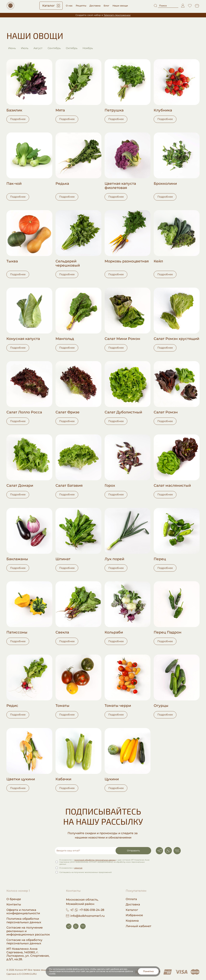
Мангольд (65, 339)
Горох (110, 486)
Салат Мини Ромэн (122, 339)
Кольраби (114, 632)
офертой (78, 868)
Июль (25, 48)
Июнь (12, 48)
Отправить (133, 851)
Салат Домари (20, 486)
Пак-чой (14, 184)
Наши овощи (120, 6)
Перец (160, 559)
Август (38, 48)
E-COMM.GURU (28, 974)
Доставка (95, 6)
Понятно (148, 971)
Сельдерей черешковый (68, 263)
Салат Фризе (68, 412)
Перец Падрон (168, 632)
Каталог (51, 6)
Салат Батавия (69, 486)
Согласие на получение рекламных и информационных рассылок (28, 931)
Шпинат (63, 559)
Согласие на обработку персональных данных (24, 942)
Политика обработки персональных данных (24, 921)
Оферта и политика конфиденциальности (23, 912)
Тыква (12, 261)
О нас (69, 6)
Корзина (132, 921)
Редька (62, 184)
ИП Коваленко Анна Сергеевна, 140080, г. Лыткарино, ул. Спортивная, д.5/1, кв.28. (28, 954)
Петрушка (114, 110)
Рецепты (81, 6)
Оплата (131, 899)
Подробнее (18, 119)
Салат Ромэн (166, 412)
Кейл (158, 261)
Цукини (112, 779)
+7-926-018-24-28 (92, 910)
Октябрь (72, 48)
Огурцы (161, 706)
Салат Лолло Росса (24, 412)
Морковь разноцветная (127, 261)
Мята (60, 110)
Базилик (14, 110)
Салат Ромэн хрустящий (176, 339)
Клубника (163, 110)
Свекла (62, 632)
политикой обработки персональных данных (95, 860)
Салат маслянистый (172, 486)
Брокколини (165, 184)
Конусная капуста (23, 339)
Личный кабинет (138, 926)
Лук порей (114, 559)
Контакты (14, 905)
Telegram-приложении (117, 15)
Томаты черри (118, 706)
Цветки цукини (21, 779)
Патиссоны (17, 632)
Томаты (62, 706)
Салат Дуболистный (123, 412)
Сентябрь (54, 48)
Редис (12, 706)
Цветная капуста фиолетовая (120, 186)
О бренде (14, 899)
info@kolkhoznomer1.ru (85, 916)
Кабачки (63, 779)
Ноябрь (88, 48)
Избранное (134, 915)
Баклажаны (17, 559)
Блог (106, 6)
